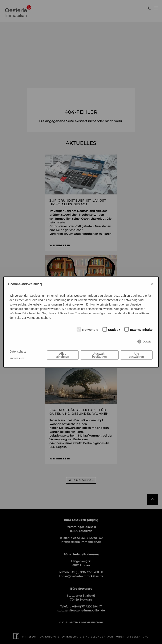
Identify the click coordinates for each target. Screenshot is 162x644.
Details (147, 342)
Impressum (17, 358)
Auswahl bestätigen (99, 355)
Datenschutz (18, 352)
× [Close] (152, 284)
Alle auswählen (136, 355)
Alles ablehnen (63, 355)
